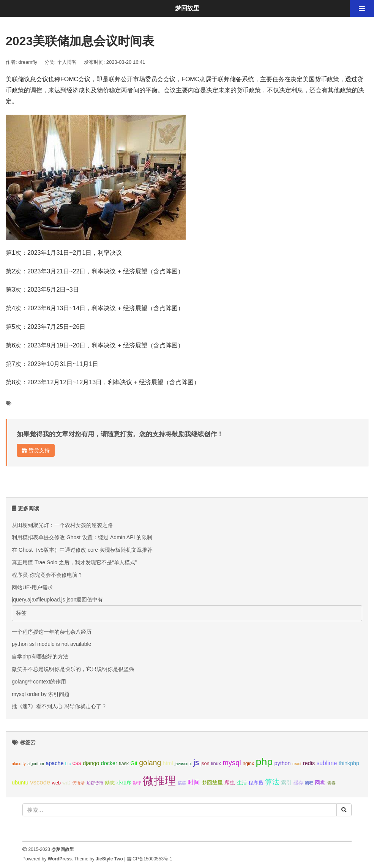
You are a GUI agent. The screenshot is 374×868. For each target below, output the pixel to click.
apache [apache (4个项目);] (54, 763)
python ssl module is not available (51, 644)
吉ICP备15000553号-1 (150, 859)
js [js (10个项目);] (196, 762)
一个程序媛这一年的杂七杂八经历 (52, 632)
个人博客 (67, 62)
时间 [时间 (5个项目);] (194, 782)
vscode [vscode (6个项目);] (40, 782)
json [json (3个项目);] (205, 764)
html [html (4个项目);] (168, 763)
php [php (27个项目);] (264, 762)
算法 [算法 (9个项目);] (272, 782)
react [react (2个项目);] (297, 764)
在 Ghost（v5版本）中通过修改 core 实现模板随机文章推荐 (82, 550)
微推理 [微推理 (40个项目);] (159, 780)
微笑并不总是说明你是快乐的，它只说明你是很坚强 (73, 669)
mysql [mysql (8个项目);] (232, 763)
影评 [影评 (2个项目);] (137, 783)
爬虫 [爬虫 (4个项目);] (230, 783)
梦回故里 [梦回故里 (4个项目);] (212, 783)
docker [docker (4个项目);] (109, 763)
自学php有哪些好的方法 (40, 657)
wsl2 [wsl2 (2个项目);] (66, 783)
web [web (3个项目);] (56, 783)
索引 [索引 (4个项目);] (286, 783)
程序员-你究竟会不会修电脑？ (47, 575)
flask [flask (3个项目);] (124, 764)
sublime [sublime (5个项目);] (327, 763)
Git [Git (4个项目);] (134, 763)
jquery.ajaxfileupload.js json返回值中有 (57, 600)
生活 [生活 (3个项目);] (242, 783)
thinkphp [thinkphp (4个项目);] (349, 763)
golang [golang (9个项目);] (150, 763)
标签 (21, 613)
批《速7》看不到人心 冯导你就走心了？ (59, 706)
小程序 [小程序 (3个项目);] (124, 783)
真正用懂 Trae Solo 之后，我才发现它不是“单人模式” (74, 562)
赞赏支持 (36, 450)
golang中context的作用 (39, 682)
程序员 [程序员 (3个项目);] (256, 783)
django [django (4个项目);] (91, 763)
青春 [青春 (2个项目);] (331, 783)
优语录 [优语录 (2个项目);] (78, 783)
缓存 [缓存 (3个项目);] (298, 783)
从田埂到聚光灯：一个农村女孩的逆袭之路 (62, 525)
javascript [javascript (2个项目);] (183, 764)
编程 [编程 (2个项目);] (309, 783)
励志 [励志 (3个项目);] (110, 783)
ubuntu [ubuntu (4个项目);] (20, 783)
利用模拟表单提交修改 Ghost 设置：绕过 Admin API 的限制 (82, 537)
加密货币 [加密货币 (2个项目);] (95, 783)
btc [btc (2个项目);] (68, 764)
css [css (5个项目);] (77, 763)
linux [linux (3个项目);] (216, 764)
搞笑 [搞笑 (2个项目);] (182, 783)
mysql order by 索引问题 (41, 694)
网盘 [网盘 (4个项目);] (320, 783)
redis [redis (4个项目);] (309, 763)
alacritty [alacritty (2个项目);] (19, 764)
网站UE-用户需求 (32, 587)
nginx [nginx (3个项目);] (248, 764)
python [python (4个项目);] (283, 763)
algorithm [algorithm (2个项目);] (36, 764)
